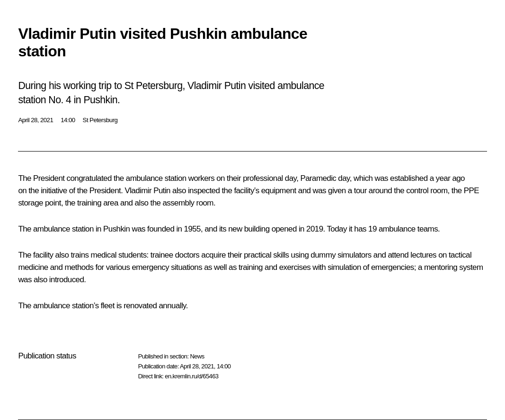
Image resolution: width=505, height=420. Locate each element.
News (197, 356)
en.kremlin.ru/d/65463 (191, 376)
